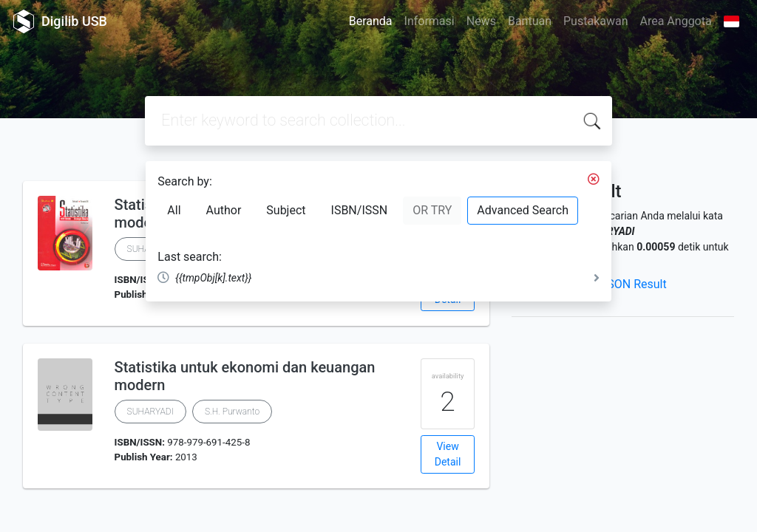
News (481, 21)
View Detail (448, 454)
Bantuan (530, 21)
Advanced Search (523, 210)
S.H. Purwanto (232, 412)
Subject (286, 210)
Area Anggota (676, 21)
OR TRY (432, 210)
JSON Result (633, 284)
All (174, 210)
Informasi (430, 21)
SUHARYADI (150, 412)
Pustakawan (595, 21)
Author (224, 210)
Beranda (371, 21)
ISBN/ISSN (360, 210)
